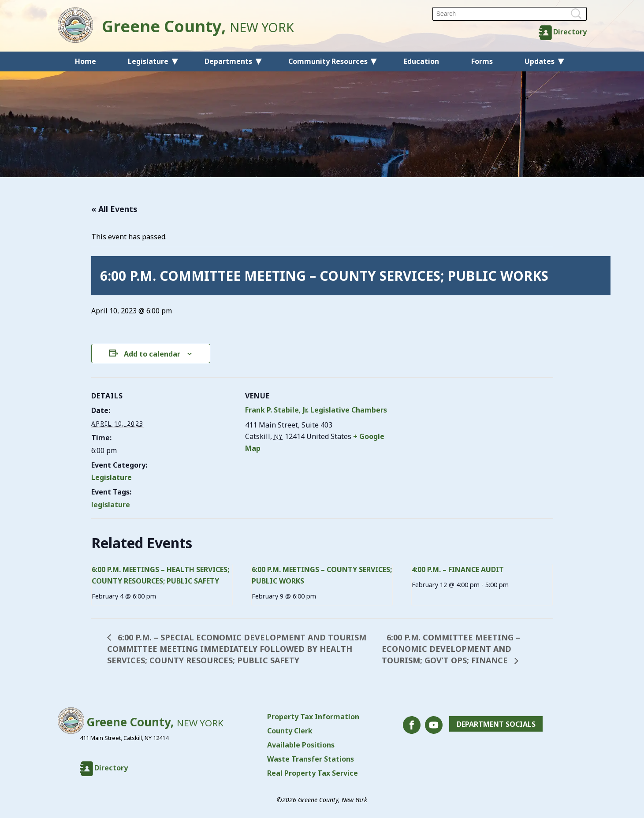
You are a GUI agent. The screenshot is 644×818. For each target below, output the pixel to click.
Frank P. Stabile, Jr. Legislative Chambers (316, 410)
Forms (482, 61)
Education (421, 61)
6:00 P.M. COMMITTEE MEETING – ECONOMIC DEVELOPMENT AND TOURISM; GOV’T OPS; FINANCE (451, 649)
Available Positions (301, 745)
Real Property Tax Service (313, 773)
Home (86, 61)
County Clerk (290, 731)
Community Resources (328, 61)
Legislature (148, 61)
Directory (570, 32)
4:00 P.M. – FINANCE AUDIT (458, 569)
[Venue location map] (445, 438)
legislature (111, 505)
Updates (540, 61)
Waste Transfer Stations (311, 759)
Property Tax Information (313, 717)
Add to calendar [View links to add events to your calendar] (152, 354)
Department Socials (496, 724)
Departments (228, 61)
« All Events (114, 209)
